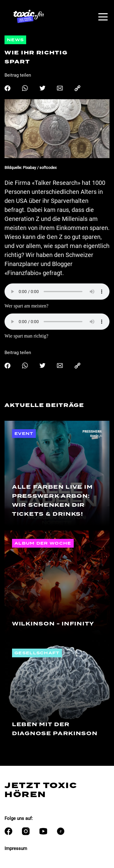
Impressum (16, 848)
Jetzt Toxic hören (41, 790)
